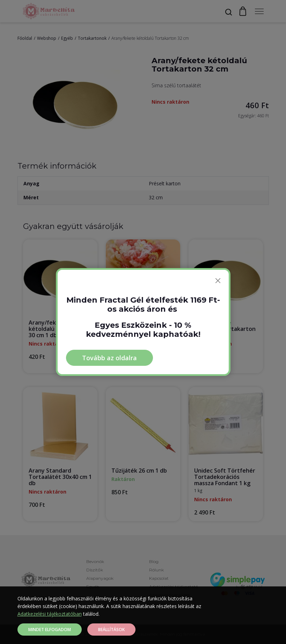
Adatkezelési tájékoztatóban (50, 614)
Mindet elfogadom (50, 630)
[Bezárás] (218, 281)
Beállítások (111, 630)
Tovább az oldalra (109, 358)
